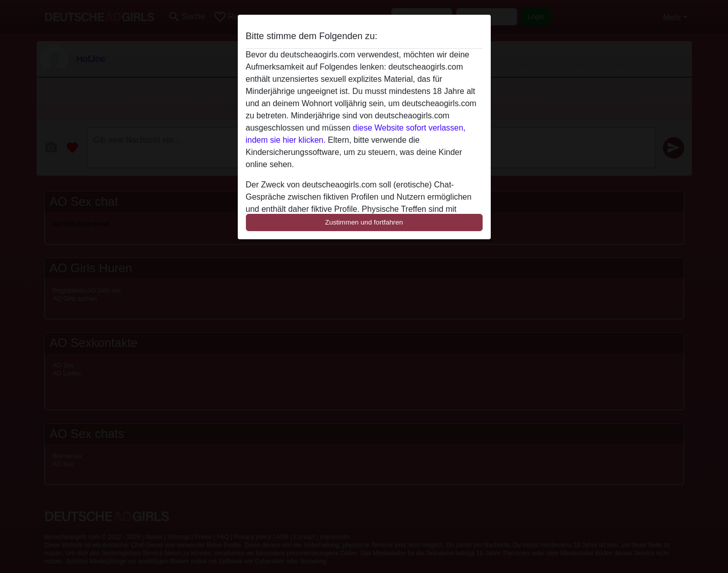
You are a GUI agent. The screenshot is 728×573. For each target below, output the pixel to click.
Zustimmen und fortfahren (364, 222)
